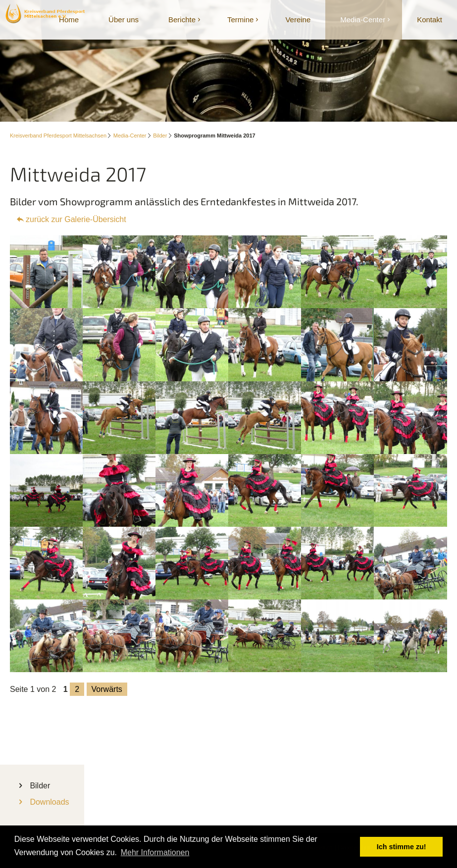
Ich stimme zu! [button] (402, 847)
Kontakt (430, 20)
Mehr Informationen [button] (155, 852)
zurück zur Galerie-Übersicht (76, 219)
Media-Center (363, 20)
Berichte (182, 20)
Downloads (49, 802)
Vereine (298, 20)
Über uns (124, 20)
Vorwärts (107, 689)
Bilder (160, 136)
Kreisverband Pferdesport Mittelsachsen (58, 136)
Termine (240, 20)
